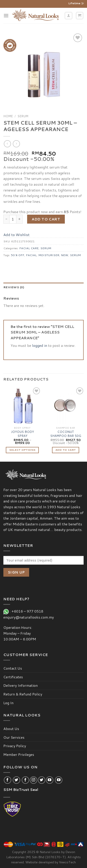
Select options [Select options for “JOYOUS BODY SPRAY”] (22, 450)
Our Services (14, 737)
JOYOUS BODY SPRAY (22, 434)
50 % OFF (18, 255)
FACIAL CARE (29, 248)
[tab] (43, 287)
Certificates (13, 677)
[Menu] (6, 15)
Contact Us (13, 668)
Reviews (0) (14, 287)
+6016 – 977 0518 (28, 611)
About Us (11, 729)
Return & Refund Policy (23, 694)
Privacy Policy (15, 746)
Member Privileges (19, 754)
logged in (40, 345)
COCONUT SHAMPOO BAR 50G (66, 434)
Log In (8, 703)
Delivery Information (21, 685)
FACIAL (31, 255)
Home (8, 116)
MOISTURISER (49, 255)
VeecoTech (67, 862)
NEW (65, 255)
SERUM (23, 116)
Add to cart (46, 219)
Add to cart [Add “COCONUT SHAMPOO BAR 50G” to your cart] (66, 450)
